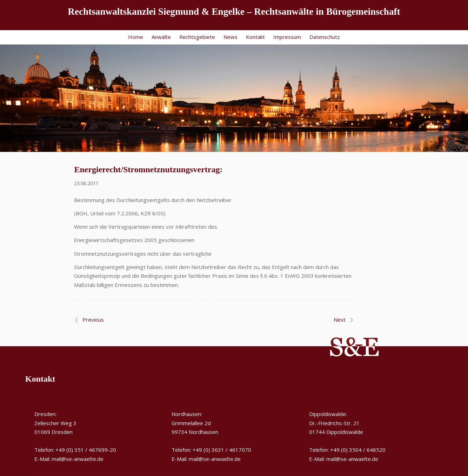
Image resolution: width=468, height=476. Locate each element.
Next (340, 320)
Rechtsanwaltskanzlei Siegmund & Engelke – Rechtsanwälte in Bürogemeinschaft (234, 12)
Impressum (287, 37)
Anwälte (161, 37)
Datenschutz (325, 37)
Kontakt (255, 37)
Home (136, 37)
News (230, 37)
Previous (93, 320)
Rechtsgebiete (197, 37)
